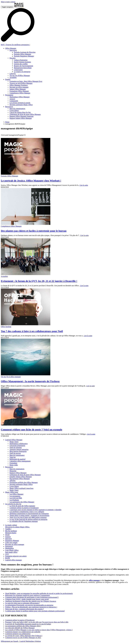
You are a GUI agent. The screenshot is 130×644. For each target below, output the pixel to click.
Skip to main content (8, 2)
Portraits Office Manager (10, 176)
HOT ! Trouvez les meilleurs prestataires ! (15, 45)
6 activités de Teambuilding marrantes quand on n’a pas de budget (28, 624)
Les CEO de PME (16, 498)
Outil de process (15, 453)
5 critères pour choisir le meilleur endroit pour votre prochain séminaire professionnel (35, 611)
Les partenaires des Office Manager (22, 502)
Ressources (9, 467)
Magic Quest (14, 442)
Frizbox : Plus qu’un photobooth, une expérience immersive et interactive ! (31, 607)
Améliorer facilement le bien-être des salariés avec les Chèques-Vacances (31, 601)
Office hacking (6, 327)
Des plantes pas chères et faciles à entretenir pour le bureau (34, 231)
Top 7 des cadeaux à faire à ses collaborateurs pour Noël (32, 331)
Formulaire (13, 463)
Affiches (13, 481)
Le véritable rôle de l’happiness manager (24, 521)
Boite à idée (14, 465)
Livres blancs (14, 486)
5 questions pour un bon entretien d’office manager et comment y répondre (35, 510)
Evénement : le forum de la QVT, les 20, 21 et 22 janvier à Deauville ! (39, 281)
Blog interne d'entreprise (18, 451)
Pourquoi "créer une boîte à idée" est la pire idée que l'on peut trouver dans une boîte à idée (37, 622)
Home (7, 122)
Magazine (13, 471)
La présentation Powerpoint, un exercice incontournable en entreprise (29, 605)
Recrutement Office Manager (20, 479)
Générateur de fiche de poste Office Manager (25, 475)
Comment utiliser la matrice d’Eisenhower (20, 620)
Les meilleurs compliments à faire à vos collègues (27, 512)
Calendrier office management (20, 461)
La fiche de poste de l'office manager (22, 506)
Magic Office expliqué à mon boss (21, 488)
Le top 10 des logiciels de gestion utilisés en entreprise (28, 519)
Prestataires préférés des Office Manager (24, 482)
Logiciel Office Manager (14, 440)
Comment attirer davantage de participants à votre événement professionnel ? (32, 597)
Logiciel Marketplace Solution (30, 641)
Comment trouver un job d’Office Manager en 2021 (23, 638)
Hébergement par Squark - (10, 641)
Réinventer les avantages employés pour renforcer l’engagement (27, 595)
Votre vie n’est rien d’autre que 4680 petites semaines (28, 517)
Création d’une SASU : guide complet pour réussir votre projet (27, 599)
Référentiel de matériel (17, 459)
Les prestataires (15, 496)
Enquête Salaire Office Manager (21, 477)
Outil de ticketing (16, 447)
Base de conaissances (17, 469)
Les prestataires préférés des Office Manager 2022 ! (23, 626)
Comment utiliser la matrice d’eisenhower (24, 508)
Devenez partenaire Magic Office (21, 484)
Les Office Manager (17, 494)
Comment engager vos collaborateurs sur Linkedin (23, 632)
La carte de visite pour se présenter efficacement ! (22, 603)
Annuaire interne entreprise (19, 449)
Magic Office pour (12, 492)
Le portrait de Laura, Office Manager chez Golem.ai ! (24, 636)
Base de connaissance (17, 455)
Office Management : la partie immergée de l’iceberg (30, 381)
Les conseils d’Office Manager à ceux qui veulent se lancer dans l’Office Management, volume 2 (39, 630)
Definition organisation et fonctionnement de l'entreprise (29, 514)
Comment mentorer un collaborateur (18, 634)
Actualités (4, 276)
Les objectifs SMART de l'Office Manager (20, 628)
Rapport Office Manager (18, 473)
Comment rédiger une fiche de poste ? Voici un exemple (32, 430)
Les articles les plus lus (13, 504)
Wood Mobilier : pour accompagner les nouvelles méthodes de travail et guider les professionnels (39, 593)
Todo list (13, 457)
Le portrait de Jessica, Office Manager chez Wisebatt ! (31, 181)
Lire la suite (84, 185)
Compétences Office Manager (11, 226)
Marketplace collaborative (19, 444)
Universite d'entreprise (17, 446)
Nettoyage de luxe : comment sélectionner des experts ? (24, 609)
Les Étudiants (14, 500)
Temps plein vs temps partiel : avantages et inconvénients (29, 515)
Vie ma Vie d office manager (11, 377)
